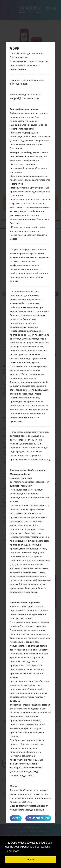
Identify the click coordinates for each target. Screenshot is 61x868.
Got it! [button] (30, 859)
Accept (16, 818)
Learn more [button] (12, 851)
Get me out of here (38, 818)
